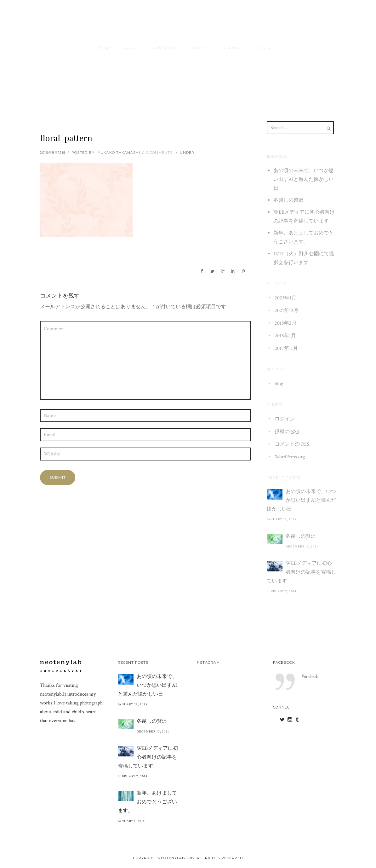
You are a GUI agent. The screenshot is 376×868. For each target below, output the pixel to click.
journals (232, 48)
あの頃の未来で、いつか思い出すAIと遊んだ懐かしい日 (304, 179)
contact (267, 48)
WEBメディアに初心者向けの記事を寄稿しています (301, 572)
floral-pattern (66, 138)
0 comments (159, 153)
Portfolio (165, 48)
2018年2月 (286, 323)
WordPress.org (290, 457)
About (132, 48)
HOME (105, 48)
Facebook (284, 663)
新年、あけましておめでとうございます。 (147, 802)
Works (199, 48)
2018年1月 (285, 336)
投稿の (287, 432)
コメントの (292, 444)
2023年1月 (285, 298)
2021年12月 (287, 311)
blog (279, 384)
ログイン (285, 419)
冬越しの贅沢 (288, 200)
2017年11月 (286, 348)
